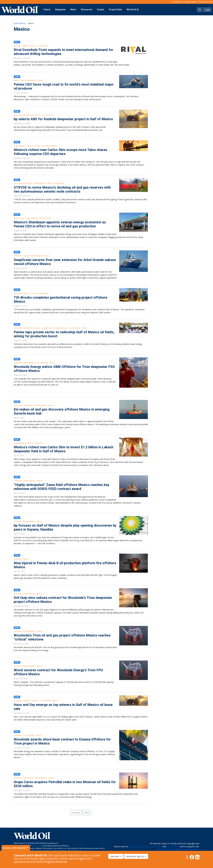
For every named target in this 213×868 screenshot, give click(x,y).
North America (20, 23)
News (73, 10)
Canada (25, 46)
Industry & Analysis (29, 80)
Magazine (60, 10)
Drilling (17, 46)
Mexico (32, 46)
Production (28, 115)
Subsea (26, 256)
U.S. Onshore (42, 46)
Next (87, 813)
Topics (47, 10)
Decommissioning (60, 328)
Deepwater (27, 328)
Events (101, 10)
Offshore (18, 115)
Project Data (115, 10)
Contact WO (205, 2)
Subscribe (191, 2)
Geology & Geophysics (23, 183)
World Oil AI (133, 10)
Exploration (59, 183)
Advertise (178, 2)
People (41, 80)
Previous (76, 813)
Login (207, 10)
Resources (87, 10)
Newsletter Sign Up (136, 856)
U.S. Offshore (48, 115)
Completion (46, 328)
